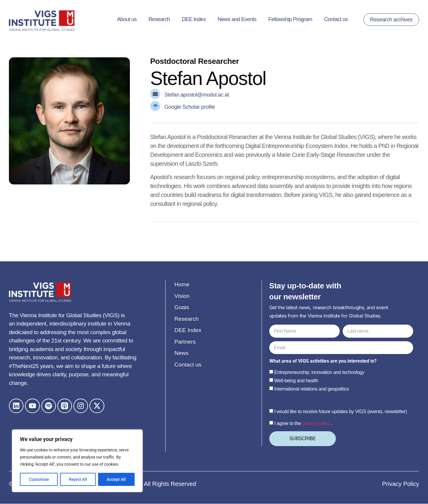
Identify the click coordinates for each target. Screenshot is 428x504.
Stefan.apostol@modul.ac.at (197, 95)
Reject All (78, 479)
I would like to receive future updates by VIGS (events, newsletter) (341, 412)
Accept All (117, 479)
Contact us (336, 19)
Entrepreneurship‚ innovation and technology (319, 373)
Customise (39, 479)
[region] (77, 461)
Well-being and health (296, 381)
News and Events (237, 19)
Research (159, 19)
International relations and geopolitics (312, 389)
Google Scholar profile (190, 107)
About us (127, 19)
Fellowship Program (290, 19)
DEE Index (194, 19)
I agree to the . (303, 424)
